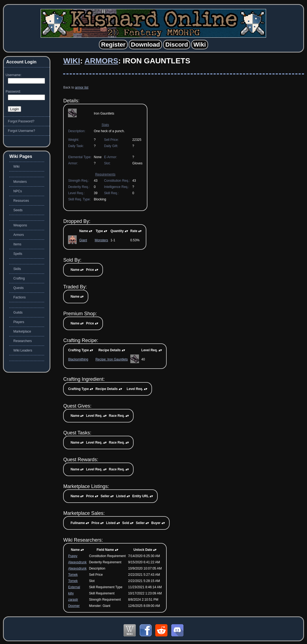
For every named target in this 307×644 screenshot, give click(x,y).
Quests (18, 288)
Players (19, 322)
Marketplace (22, 331)
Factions (19, 297)
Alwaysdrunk (77, 562)
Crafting (19, 278)
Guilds (18, 313)
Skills (17, 269)
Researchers (22, 341)
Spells (18, 254)
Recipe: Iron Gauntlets (112, 359)
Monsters (101, 240)
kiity (71, 593)
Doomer (74, 606)
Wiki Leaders (23, 350)
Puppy (73, 556)
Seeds (18, 210)
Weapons (20, 225)
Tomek (73, 575)
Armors (101, 61)
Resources (21, 201)
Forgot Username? (21, 131)
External (74, 587)
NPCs (17, 191)
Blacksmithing (78, 359)
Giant (83, 240)
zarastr (73, 600)
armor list (82, 87)
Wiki (72, 61)
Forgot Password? (21, 121)
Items (17, 244)
